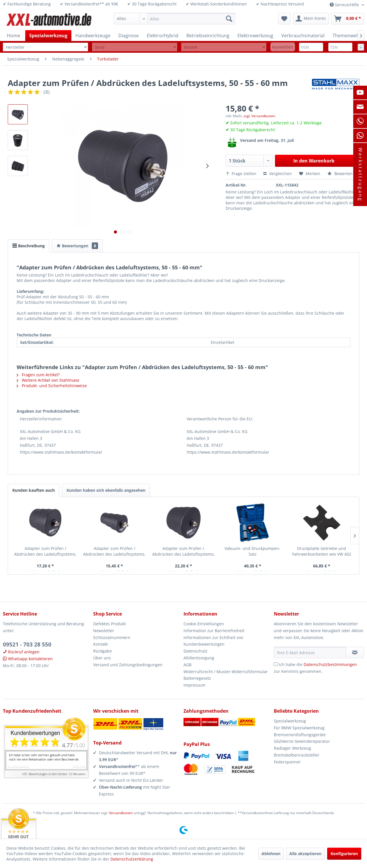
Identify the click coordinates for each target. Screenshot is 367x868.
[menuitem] (174, 19)
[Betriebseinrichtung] (208, 36)
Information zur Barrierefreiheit (214, 631)
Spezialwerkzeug (290, 721)
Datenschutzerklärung (132, 859)
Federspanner (287, 762)
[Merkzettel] (284, 19)
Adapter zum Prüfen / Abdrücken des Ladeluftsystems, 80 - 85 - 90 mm (183, 551)
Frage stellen (242, 174)
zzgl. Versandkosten (259, 116)
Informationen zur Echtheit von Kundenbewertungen (213, 641)
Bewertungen (77, 246)
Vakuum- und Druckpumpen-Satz (252, 551)
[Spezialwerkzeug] (48, 36)
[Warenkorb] (348, 19)
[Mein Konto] (311, 19)
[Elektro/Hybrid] (163, 36)
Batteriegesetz (197, 678)
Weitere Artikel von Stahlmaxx (48, 380)
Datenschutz (196, 651)
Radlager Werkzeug (292, 748)
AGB (188, 665)
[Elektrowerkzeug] (255, 36)
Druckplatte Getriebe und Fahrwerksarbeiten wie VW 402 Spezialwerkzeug (322, 551)
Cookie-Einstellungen (204, 624)
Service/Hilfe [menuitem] (345, 5)
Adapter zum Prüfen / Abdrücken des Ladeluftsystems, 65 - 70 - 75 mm (45, 551)
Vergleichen (278, 174)
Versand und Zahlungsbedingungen (128, 665)
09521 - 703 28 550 (27, 644)
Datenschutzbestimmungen (330, 664)
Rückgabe (103, 651)
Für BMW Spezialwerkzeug (299, 728)
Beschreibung (29, 246)
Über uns (102, 658)
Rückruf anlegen (21, 652)
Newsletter (104, 631)
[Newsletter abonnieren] (355, 653)
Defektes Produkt (110, 624)
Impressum (194, 685)
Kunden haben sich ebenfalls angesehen (106, 490)
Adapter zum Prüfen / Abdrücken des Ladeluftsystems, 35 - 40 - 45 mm (114, 551)
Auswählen (283, 47)
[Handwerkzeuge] (93, 36)
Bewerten (340, 174)
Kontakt (100, 644)
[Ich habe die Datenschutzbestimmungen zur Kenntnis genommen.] (276, 664)
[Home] (13, 36)
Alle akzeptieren (305, 854)
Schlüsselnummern (112, 637)
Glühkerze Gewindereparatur (302, 741)
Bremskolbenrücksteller (297, 755)
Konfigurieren (344, 854)
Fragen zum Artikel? (38, 375)
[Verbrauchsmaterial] (303, 36)
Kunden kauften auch (34, 490)
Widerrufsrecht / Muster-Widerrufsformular (226, 672)
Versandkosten (121, 813)
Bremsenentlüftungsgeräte (300, 735)
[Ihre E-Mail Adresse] (310, 653)
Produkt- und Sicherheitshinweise (52, 386)
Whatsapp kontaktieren (28, 659)
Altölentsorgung (199, 658)
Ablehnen (271, 854)
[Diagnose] (129, 36)
